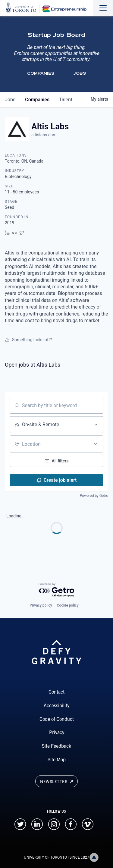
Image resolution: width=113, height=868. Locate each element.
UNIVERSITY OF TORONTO (45, 857)
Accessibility (56, 705)
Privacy (57, 732)
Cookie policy (68, 605)
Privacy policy (41, 605)
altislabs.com (44, 135)
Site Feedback (56, 746)
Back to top (95, 857)
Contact (56, 691)
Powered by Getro (94, 496)
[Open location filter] (96, 444)
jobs (10, 100)
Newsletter (56, 781)
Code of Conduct (57, 719)
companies (37, 100)
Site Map (57, 759)
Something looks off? (28, 340)
